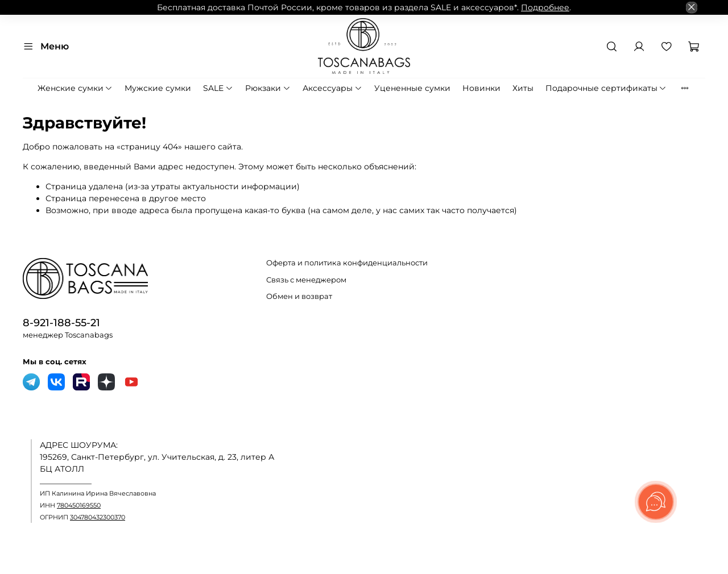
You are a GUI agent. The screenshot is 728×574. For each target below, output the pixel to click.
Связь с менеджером (306, 280)
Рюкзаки (268, 88)
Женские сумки (75, 88)
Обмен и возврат (299, 296)
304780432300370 (98, 517)
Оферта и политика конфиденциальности (347, 263)
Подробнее (545, 7)
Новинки (481, 88)
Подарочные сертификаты (606, 88)
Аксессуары (332, 88)
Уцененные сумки (412, 88)
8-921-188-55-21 (61, 323)
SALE (218, 88)
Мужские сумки (158, 88)
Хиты (523, 88)
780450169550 (79, 506)
